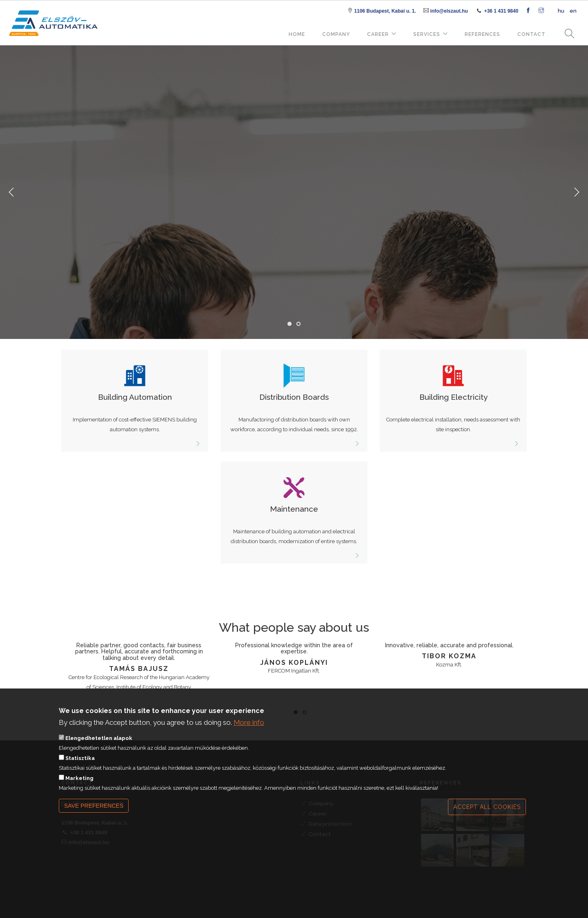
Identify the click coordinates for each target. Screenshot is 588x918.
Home (297, 34)
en (573, 11)
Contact (531, 34)
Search (567, 34)
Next (577, 192)
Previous (11, 192)
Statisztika (80, 763)
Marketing (79, 783)
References (482, 34)
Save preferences (94, 810)
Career (378, 34)
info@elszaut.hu (449, 11)
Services (427, 34)
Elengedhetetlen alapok (99, 743)
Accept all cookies (487, 811)
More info (249, 727)
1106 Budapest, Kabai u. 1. (385, 11)
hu (561, 11)
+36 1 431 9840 (501, 11)
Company (336, 34)
